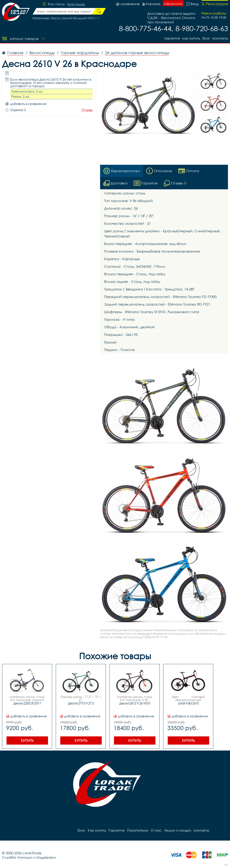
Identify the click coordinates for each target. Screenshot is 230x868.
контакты (220, 38)
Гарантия (172, 38)
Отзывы (87, 110)
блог (206, 38)
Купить (27, 740)
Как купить (191, 38)
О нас (156, 830)
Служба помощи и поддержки (29, 857)
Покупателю (137, 830)
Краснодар (76, 4)
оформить (173, 4)
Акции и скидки (177, 830)
